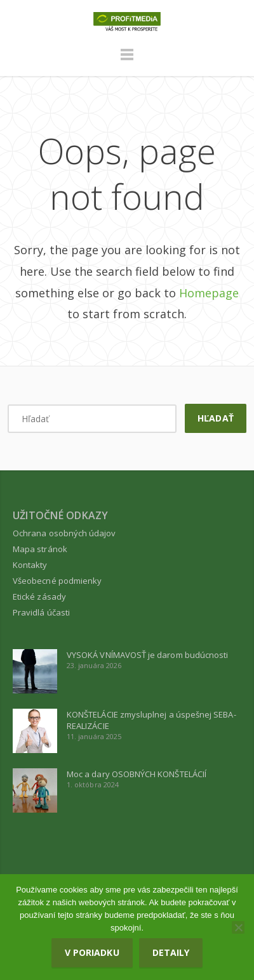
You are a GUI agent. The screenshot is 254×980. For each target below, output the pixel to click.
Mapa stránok (40, 549)
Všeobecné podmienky (57, 581)
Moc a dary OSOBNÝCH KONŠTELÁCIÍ (137, 774)
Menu (127, 60)
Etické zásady (39, 596)
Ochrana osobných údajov (64, 533)
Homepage (209, 293)
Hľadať (215, 418)
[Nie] (238, 927)
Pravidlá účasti (41, 612)
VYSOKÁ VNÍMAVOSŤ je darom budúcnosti (147, 655)
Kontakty (30, 565)
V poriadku (92, 952)
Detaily (171, 952)
